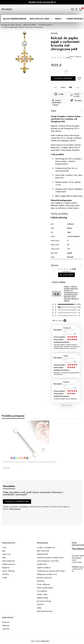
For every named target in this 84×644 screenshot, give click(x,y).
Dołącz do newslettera (17, 501)
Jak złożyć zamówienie (44, 578)
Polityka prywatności (9, 564)
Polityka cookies (42, 594)
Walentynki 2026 (43, 554)
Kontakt (5, 578)
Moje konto (6, 622)
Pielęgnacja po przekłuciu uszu (47, 574)
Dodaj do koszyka (63, 78)
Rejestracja (6, 625)
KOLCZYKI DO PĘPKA (30, 25)
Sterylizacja (41, 581)
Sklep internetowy (39, 641)
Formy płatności (42, 591)
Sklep (4, 558)
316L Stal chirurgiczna (45, 25)
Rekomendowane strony (45, 611)
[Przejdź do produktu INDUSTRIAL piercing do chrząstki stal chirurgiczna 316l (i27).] (30, 440)
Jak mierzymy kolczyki (44, 601)
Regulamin (25, 507)
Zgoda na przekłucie (44, 568)
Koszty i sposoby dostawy (45, 588)
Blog (4, 551)
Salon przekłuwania (9, 561)
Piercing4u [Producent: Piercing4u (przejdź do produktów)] (54, 33)
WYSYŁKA (6, 574)
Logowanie (6, 629)
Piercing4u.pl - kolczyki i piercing (11, 25)
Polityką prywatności (15, 509)
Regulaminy (6, 568)
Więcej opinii (66, 405)
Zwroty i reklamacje (9, 571)
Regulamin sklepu (43, 598)
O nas (4, 547)
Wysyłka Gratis (42, 564)
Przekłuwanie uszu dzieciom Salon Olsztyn (51, 571)
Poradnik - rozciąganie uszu (46, 547)
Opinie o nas (6, 554)
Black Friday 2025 (43, 551)
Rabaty (39, 608)
